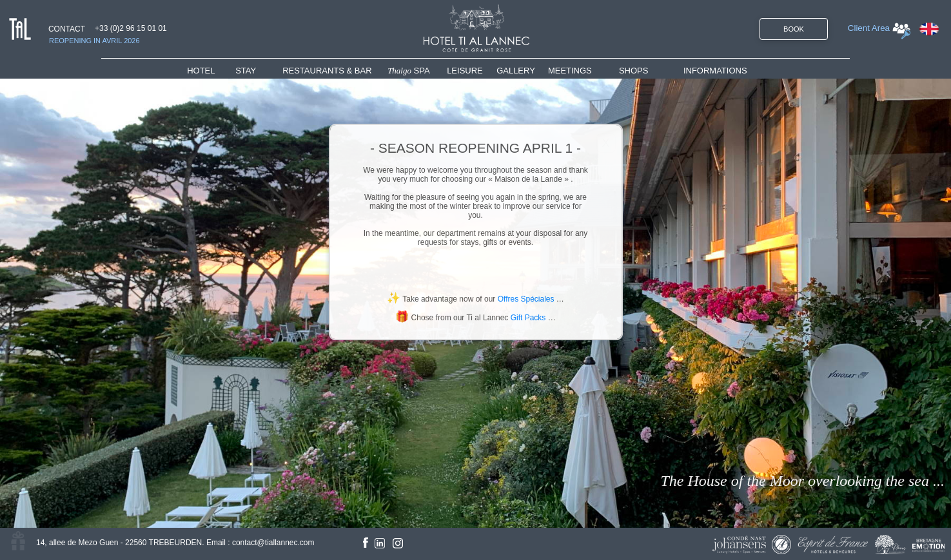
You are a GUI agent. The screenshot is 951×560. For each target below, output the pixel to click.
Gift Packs (528, 318)
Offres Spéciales (526, 299)
